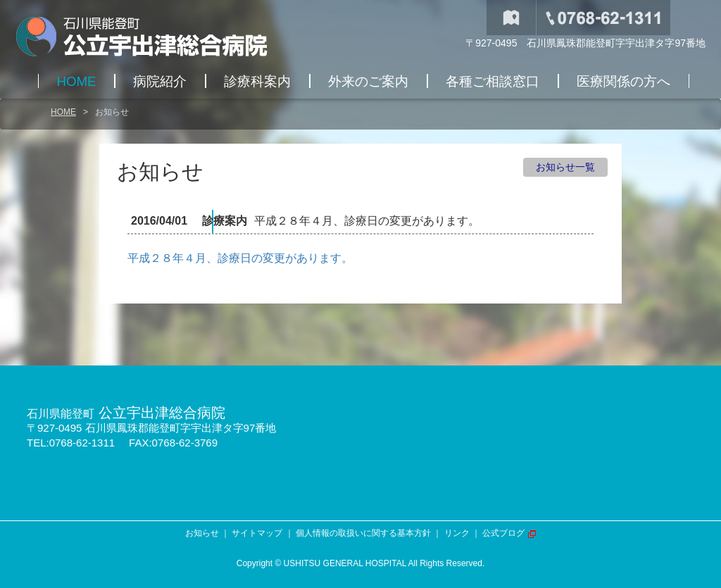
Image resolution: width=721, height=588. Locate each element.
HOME (63, 112)
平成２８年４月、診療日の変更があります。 (240, 258)
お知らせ (202, 533)
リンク (457, 533)
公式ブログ (503, 533)
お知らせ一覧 (565, 167)
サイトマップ (257, 533)
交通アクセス (511, 18)
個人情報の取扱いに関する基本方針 (363, 533)
